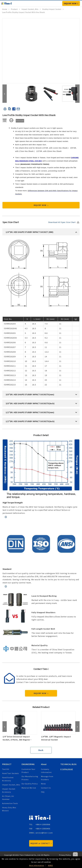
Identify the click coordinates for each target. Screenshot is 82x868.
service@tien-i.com (44, 833)
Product (7, 764)
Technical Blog (68, 764)
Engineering (28, 764)
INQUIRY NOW (41, 205)
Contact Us (46, 788)
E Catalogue (67, 769)
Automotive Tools (10, 803)
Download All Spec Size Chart (62, 222)
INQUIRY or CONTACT (41, 843)
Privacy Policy (65, 855)
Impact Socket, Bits (11, 785)
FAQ (43, 792)
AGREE (50, 865)
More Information (37, 865)
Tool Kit (6, 769)
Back (41, 750)
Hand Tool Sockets (11, 773)
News (43, 784)
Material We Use (29, 788)
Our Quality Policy (30, 784)
